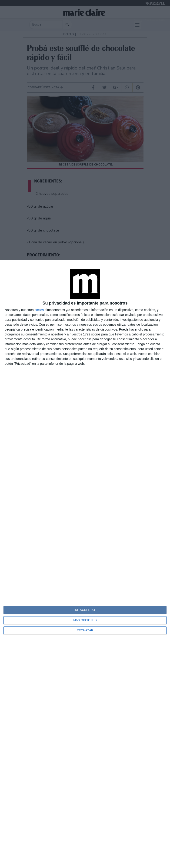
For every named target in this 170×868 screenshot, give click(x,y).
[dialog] (85, 564)
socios (39, 310)
